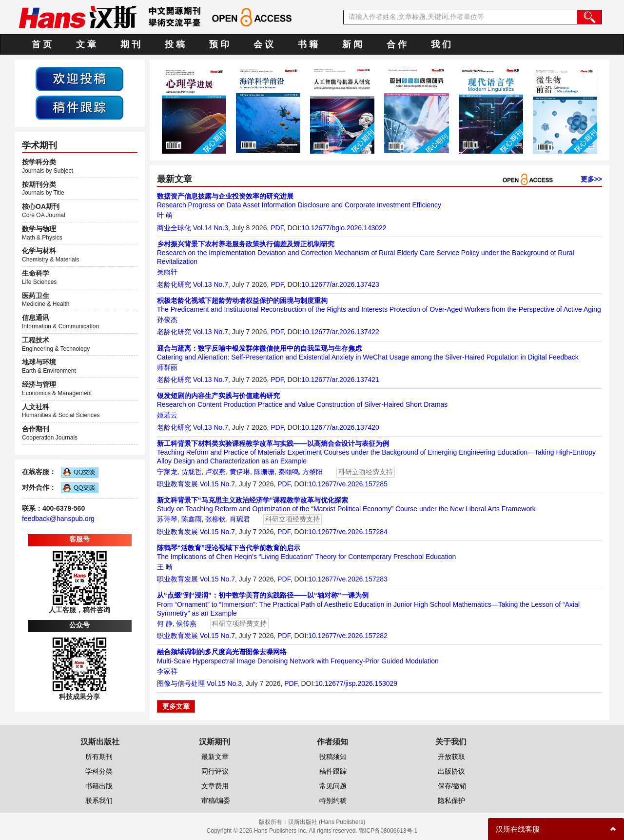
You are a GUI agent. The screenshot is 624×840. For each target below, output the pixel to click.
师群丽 (167, 367)
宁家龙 (167, 472)
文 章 (86, 44)
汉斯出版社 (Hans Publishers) (327, 822)
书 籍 (308, 44)
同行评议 (215, 771)
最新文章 (215, 757)
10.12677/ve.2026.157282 (348, 636)
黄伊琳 (240, 472)
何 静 (165, 623)
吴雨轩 (167, 272)
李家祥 (167, 671)
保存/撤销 (452, 786)
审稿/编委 (216, 800)
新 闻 (352, 44)
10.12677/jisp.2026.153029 (356, 683)
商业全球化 (174, 228)
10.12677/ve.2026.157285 (348, 484)
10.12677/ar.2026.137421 (340, 380)
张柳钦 (215, 519)
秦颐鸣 (289, 472)
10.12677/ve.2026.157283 (348, 579)
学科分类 (99, 771)
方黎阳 (312, 472)
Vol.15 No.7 (217, 484)
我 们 (441, 44)
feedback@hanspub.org (58, 519)
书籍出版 (99, 786)
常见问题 (333, 786)
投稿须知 (333, 757)
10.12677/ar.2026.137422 (340, 332)
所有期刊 (99, 757)
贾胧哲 (192, 472)
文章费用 (215, 786)
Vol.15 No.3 (224, 683)
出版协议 (451, 771)
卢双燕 (215, 472)
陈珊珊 (264, 472)
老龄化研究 (174, 284)
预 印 (219, 44)
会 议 (263, 44)
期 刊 (130, 44)
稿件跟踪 (333, 771)
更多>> (591, 179)
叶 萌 (165, 215)
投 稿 (175, 44)
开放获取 (451, 757)
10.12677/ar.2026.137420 (340, 427)
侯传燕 (186, 623)
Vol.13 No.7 (211, 284)
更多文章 (176, 706)
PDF (277, 228)
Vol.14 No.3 (211, 228)
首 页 (42, 44)
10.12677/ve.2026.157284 (348, 532)
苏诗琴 (167, 519)
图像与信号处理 (181, 683)
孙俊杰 (167, 320)
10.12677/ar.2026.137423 (340, 284)
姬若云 (167, 415)
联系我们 (99, 800)
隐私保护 (451, 800)
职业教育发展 (177, 484)
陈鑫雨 (192, 519)
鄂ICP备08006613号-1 (388, 831)
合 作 (397, 44)
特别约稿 (333, 800)
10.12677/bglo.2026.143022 (344, 228)
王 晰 (165, 567)
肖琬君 (240, 519)
